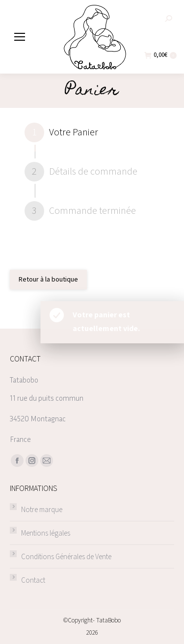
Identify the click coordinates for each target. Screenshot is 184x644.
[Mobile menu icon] (20, 37)
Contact (33, 580)
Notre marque (42, 510)
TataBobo (108, 621)
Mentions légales (46, 533)
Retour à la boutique (48, 280)
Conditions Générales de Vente (66, 557)
